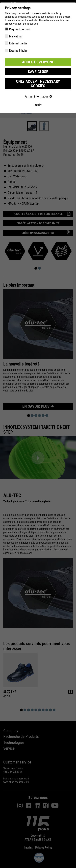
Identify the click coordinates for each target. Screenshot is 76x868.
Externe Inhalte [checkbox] (18, 51)
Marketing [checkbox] (15, 36)
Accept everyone (38, 62)
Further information (38, 96)
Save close (38, 72)
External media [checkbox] (18, 43)
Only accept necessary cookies (38, 84)
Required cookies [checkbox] (20, 29)
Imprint (38, 105)
